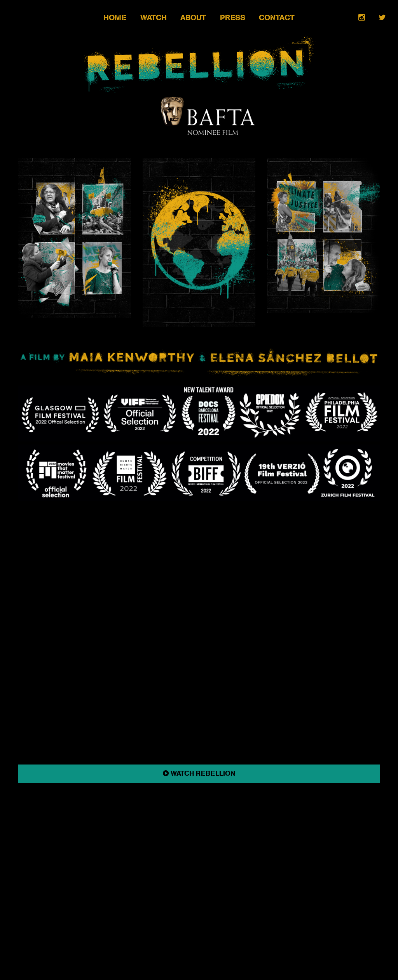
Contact (277, 18)
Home (115, 18)
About (193, 18)
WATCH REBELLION (199, 774)
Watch (154, 18)
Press (233, 18)
